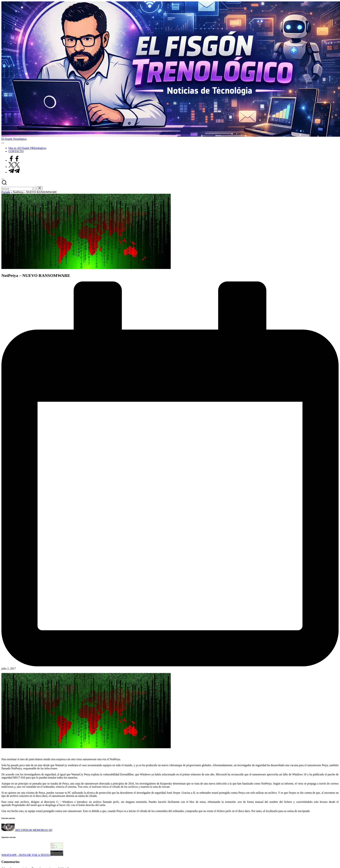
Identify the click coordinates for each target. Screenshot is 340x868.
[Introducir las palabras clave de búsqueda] (17, 189)
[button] (35, 189)
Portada (6, 192)
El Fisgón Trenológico (14, 139)
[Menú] (3, 143)
